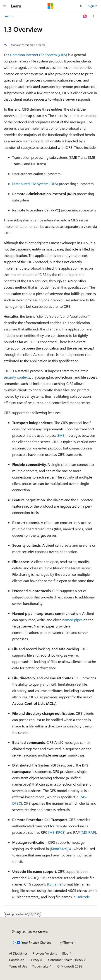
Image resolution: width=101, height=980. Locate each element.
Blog (65, 953)
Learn (7, 16)
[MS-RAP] (88, 832)
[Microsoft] (50, 6)
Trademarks (40, 966)
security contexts (17, 377)
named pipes (72, 620)
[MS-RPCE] (57, 832)
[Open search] (82, 6)
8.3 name (54, 884)
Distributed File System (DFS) (35, 184)
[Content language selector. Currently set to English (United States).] (30, 932)
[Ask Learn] (85, 16)
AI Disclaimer (18, 953)
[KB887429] (59, 849)
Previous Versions (45, 953)
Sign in (93, 6)
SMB (61, 435)
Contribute (17, 960)
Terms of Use (18, 966)
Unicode (83, 897)
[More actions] (93, 16)
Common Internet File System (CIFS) (39, 55)
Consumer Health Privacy (66, 960)
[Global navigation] (5, 6)
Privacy (34, 960)
